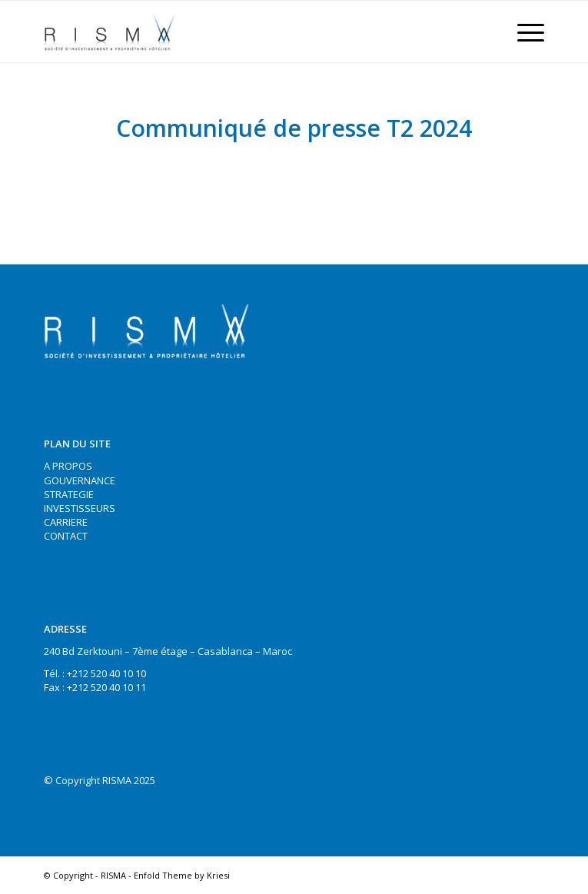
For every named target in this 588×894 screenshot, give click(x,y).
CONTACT (66, 536)
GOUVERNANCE (80, 480)
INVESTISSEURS (80, 508)
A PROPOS (68, 466)
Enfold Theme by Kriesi (182, 875)
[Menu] (523, 32)
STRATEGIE (69, 494)
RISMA (113, 875)
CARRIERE (66, 522)
